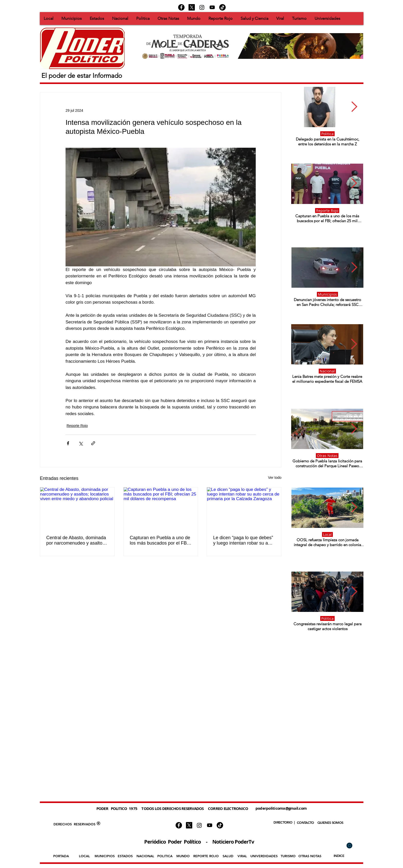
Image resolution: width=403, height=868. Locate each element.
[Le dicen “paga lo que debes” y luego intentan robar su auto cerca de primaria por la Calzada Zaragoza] (244, 508)
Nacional (327, 371)
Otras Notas (327, 456)
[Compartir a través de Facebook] (68, 443)
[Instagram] (202, 7)
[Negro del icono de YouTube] (212, 7)
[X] (192, 7)
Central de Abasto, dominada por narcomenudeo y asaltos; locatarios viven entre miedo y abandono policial (77, 540)
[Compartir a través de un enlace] (93, 443)
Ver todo (275, 478)
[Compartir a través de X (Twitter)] (81, 443)
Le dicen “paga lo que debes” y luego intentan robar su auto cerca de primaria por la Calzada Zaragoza (244, 540)
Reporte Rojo (77, 426)
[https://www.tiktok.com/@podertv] (222, 7)
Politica (327, 134)
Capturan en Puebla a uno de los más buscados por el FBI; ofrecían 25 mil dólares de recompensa (160, 540)
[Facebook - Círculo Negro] (181, 7)
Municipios (327, 294)
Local (327, 534)
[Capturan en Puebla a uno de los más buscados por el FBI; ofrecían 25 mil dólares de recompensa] (161, 508)
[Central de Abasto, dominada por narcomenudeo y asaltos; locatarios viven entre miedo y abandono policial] (77, 508)
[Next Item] (354, 107)
